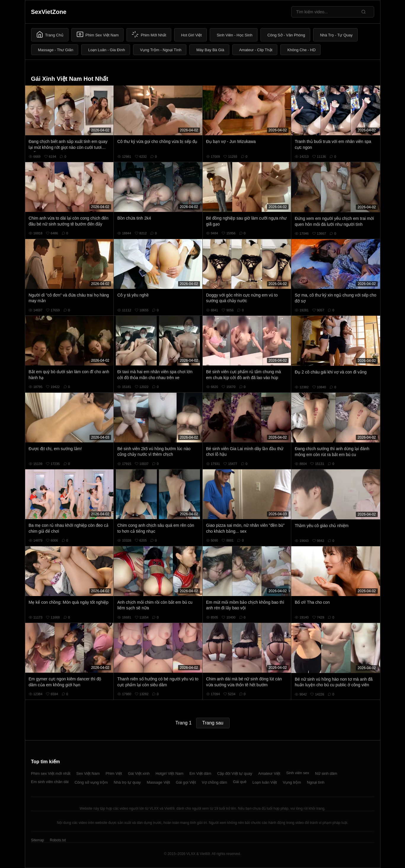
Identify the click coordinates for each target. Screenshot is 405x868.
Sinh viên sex (298, 773)
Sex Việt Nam (88, 773)
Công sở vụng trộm (91, 782)
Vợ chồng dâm (214, 782)
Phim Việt (114, 773)
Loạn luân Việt (265, 782)
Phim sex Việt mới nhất (51, 773)
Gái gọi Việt (186, 782)
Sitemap (38, 840)
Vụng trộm (292, 782)
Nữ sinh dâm (326, 773)
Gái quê (240, 782)
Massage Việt (158, 782)
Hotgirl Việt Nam (169, 773)
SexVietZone (49, 12)
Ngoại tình (316, 782)
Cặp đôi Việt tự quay (235, 773)
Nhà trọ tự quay (127, 782)
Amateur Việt (269, 773)
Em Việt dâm (200, 773)
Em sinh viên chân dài (50, 782)
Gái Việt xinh (139, 773)
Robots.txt (58, 840)
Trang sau (213, 723)
